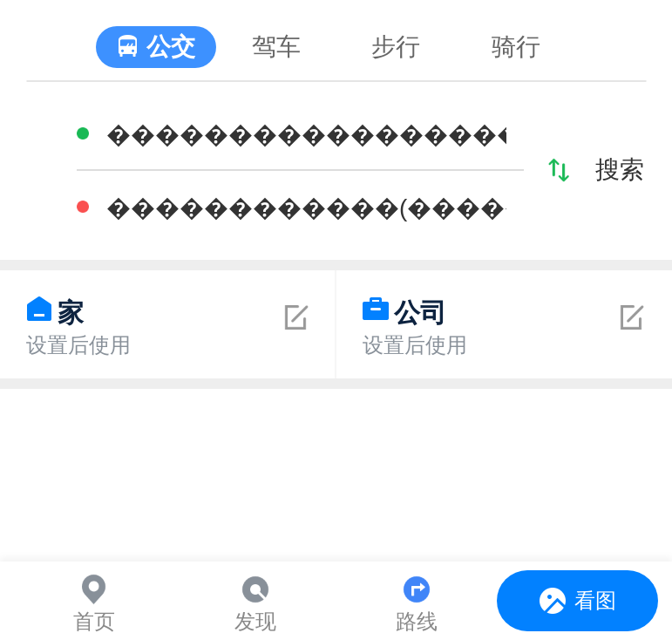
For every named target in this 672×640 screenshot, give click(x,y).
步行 (396, 47)
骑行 (516, 47)
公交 (171, 47)
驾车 (276, 47)
